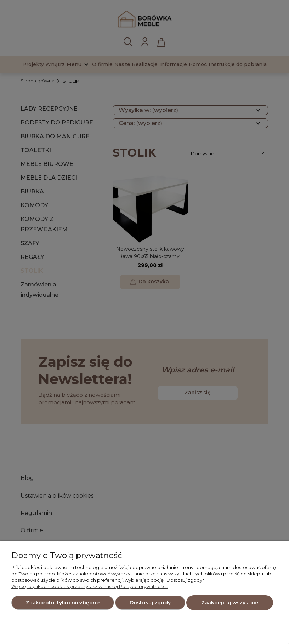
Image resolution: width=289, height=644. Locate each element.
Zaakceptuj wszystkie (230, 603)
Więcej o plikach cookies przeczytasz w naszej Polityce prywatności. (90, 586)
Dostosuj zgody (150, 603)
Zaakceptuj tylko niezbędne (63, 603)
